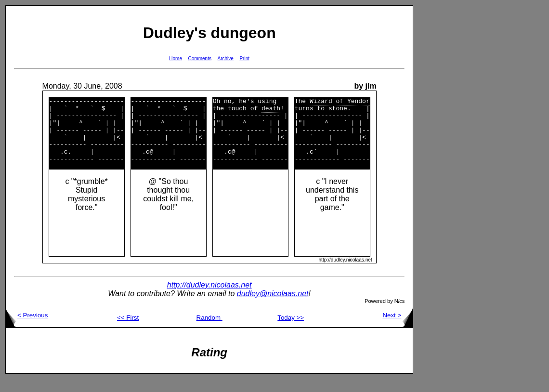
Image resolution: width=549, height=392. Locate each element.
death (271, 111)
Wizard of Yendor (340, 102)
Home (176, 59)
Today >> (291, 331)
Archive (226, 59)
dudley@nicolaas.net (273, 307)
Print (244, 59)
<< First (128, 331)
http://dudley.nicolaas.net (209, 298)
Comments (200, 59)
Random (209, 331)
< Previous (27, 328)
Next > (398, 328)
